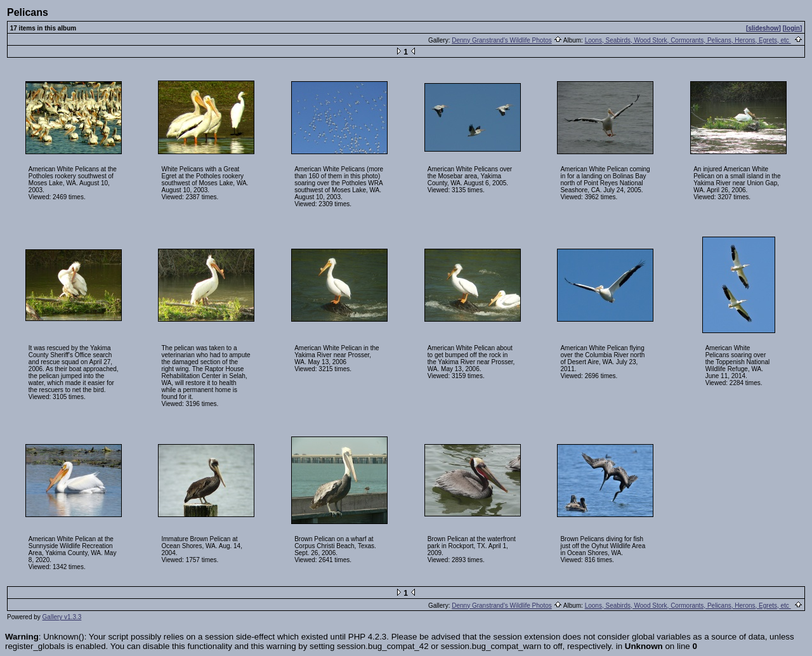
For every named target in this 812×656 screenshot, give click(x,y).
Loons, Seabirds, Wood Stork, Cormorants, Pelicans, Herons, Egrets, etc (688, 40)
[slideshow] (763, 28)
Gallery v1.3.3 (62, 617)
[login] (793, 28)
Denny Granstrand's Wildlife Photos (502, 40)
